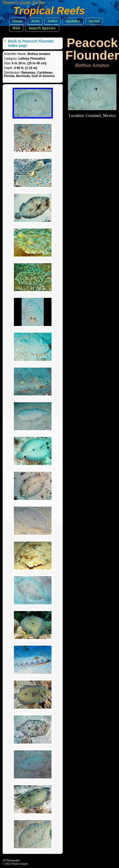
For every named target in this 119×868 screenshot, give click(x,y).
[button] (18, 21)
